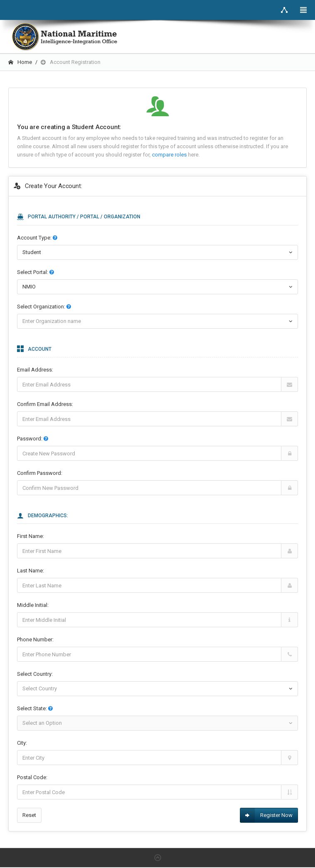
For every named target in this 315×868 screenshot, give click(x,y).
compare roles (170, 155)
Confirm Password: (40, 473)
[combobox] (157, 287)
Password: (33, 439)
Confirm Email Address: (45, 404)
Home (20, 62)
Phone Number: (35, 639)
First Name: (31, 536)
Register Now (266, 815)
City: (22, 743)
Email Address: (35, 370)
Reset (29, 815)
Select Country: (35, 674)
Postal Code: (32, 777)
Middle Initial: (33, 605)
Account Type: (37, 238)
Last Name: (31, 571)
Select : (35, 272)
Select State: (35, 708)
